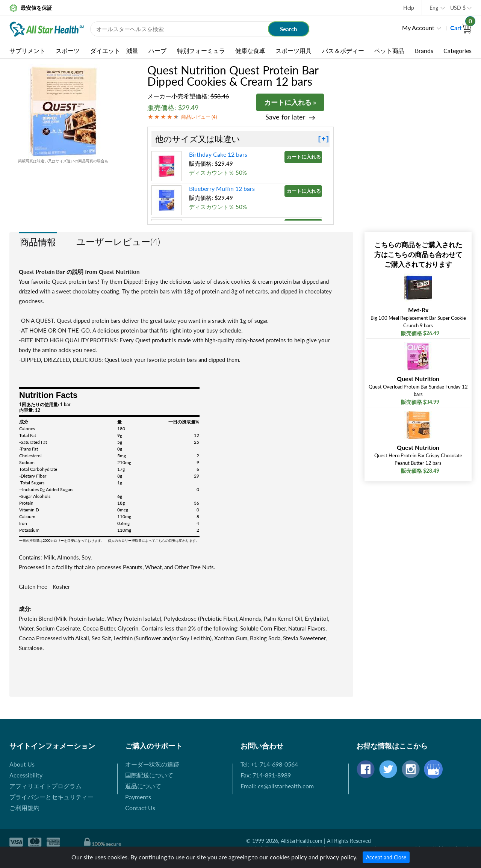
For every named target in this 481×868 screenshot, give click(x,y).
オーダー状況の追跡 (152, 764)
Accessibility (26, 775)
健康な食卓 (250, 51)
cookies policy (288, 857)
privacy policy (338, 857)
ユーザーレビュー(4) (118, 241)
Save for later (285, 117)
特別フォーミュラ (201, 51)
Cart (461, 28)
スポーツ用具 (293, 51)
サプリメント (27, 51)
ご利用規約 (24, 808)
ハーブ (157, 51)
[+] (324, 139)
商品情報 (38, 242)
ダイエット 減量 (114, 51)
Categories (458, 51)
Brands (424, 51)
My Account (418, 28)
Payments (138, 797)
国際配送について (149, 775)
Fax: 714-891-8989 (266, 775)
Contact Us (140, 808)
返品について (143, 786)
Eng (434, 8)
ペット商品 (389, 51)
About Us (22, 764)
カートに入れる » (290, 102)
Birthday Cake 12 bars (218, 154)
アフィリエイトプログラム (45, 786)
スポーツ (68, 51)
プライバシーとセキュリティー (51, 797)
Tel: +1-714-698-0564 (269, 764)
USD (458, 8)
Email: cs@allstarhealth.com (277, 786)
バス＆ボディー (343, 51)
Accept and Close (386, 857)
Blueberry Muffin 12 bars (222, 188)
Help (409, 8)
